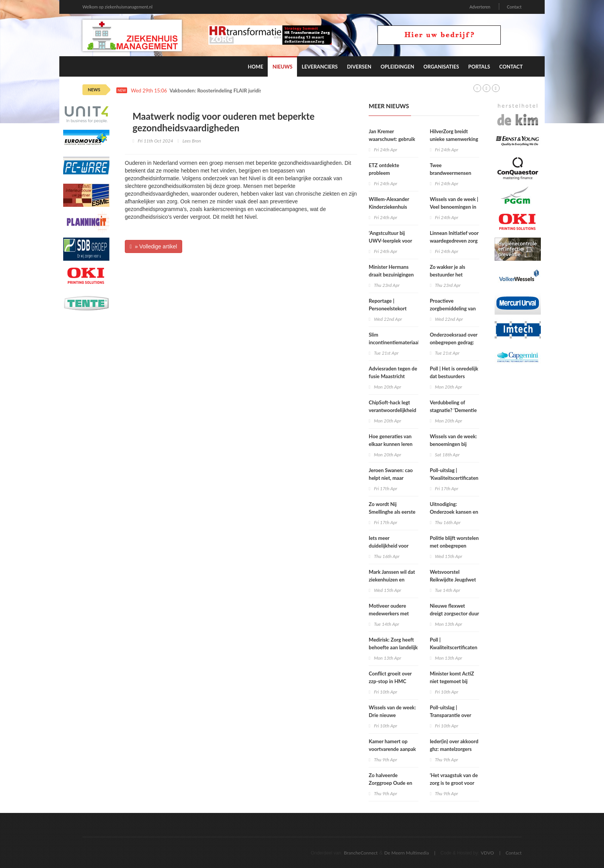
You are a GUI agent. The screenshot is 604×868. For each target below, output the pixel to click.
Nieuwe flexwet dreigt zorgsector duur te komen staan (455, 613)
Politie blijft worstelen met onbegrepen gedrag (454, 546)
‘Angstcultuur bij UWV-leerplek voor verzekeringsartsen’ (390, 241)
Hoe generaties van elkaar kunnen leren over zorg (391, 444)
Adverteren (480, 7)
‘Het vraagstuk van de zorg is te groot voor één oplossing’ (454, 783)
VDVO (487, 853)
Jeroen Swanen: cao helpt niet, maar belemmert (391, 478)
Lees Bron (192, 141)
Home (255, 67)
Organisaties (441, 67)
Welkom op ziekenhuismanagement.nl (117, 7)
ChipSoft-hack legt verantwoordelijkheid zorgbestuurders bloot (393, 410)
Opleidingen (397, 67)
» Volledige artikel (154, 246)
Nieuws (282, 67)
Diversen (359, 67)
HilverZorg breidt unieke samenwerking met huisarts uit (454, 139)
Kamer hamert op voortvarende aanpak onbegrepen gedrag (392, 749)
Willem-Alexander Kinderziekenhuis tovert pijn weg (389, 207)
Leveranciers (320, 67)
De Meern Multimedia (407, 853)
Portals (479, 67)
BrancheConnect (361, 853)
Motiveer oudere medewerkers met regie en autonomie (390, 613)
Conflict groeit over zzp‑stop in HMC (390, 677)
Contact (514, 7)
